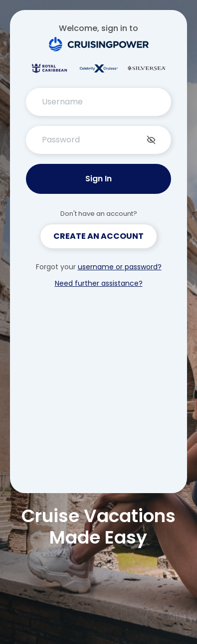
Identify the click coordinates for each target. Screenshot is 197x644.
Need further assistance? (99, 283)
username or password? (120, 267)
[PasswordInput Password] (99, 140)
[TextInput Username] (99, 102)
